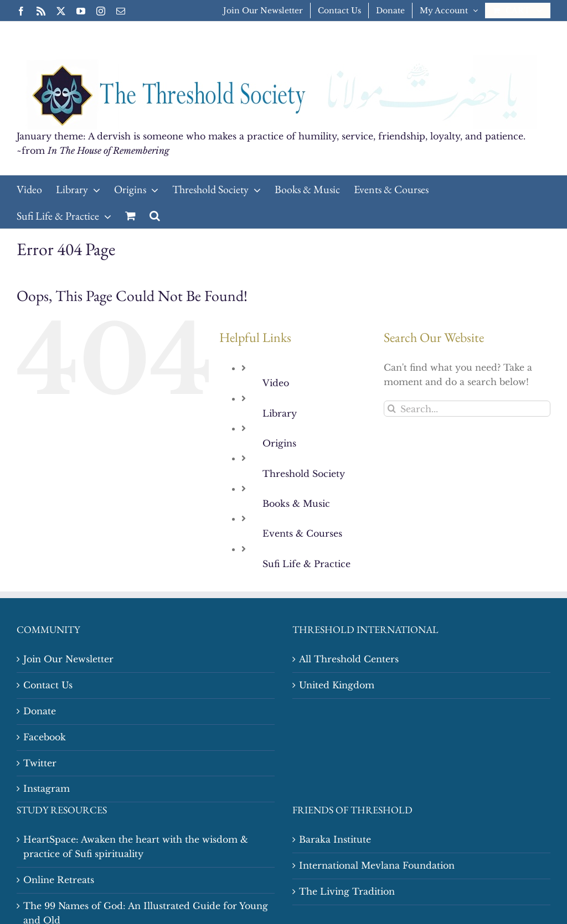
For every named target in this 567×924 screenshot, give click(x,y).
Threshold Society (304, 474)
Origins (279, 443)
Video (276, 383)
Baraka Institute (335, 839)
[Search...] (467, 409)
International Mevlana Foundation (377, 865)
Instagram (47, 788)
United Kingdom (337, 685)
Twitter (40, 763)
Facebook (45, 737)
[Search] (392, 409)
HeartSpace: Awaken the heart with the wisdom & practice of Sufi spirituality (136, 847)
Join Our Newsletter (68, 659)
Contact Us (48, 685)
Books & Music (296, 503)
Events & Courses (302, 533)
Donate (40, 711)
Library (280, 413)
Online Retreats (59, 880)
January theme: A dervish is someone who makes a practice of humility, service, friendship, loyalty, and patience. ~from (271, 143)
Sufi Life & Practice (306, 564)
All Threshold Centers (349, 659)
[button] (155, 215)
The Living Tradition (347, 891)
